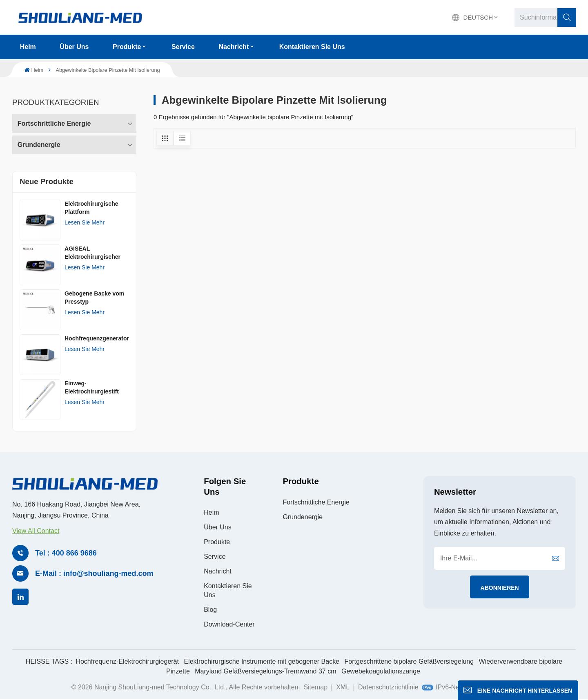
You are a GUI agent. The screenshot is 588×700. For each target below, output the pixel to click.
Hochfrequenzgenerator (97, 338)
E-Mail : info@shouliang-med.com (94, 573)
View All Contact (36, 531)
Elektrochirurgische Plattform (91, 208)
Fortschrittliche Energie (54, 123)
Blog (210, 610)
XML (343, 687)
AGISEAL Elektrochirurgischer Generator (92, 253)
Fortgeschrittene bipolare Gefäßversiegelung (409, 661)
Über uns (74, 47)
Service (183, 47)
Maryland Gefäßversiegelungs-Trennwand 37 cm (265, 671)
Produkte (127, 47)
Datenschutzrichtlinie (388, 687)
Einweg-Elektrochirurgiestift (92, 387)
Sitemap (315, 687)
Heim (28, 47)
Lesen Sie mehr (85, 222)
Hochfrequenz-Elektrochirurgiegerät (127, 661)
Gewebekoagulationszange (381, 671)
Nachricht (234, 47)
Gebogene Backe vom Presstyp (94, 298)
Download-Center (229, 624)
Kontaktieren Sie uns (312, 47)
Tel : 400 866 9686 (66, 553)
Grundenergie (39, 145)
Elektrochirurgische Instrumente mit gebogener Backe (262, 661)
